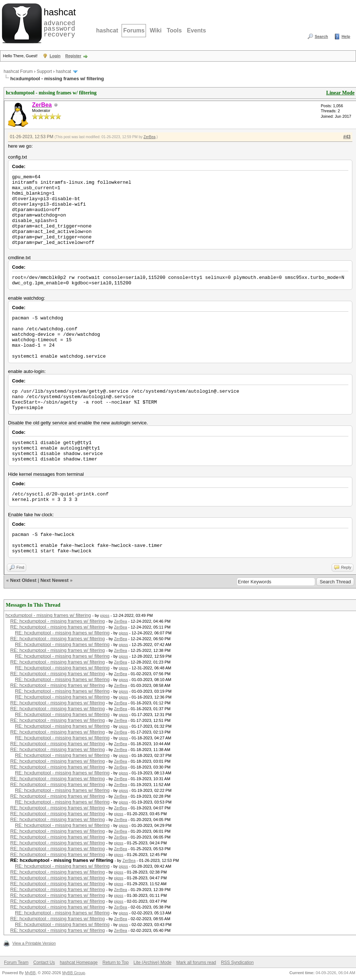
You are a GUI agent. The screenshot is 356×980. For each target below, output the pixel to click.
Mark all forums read (196, 962)
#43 (347, 137)
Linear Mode (340, 93)
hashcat (107, 30)
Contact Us (44, 962)
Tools (174, 30)
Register (73, 56)
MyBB (30, 973)
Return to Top (116, 962)
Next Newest (54, 580)
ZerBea (149, 137)
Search (321, 36)
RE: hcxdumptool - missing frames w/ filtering (58, 621)
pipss (105, 615)
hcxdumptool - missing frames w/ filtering (48, 615)
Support (44, 71)
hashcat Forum (18, 71)
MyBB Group (74, 973)
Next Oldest (23, 580)
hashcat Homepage (79, 962)
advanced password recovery (58, 22)
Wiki (156, 30)
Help (346, 36)
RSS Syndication (237, 962)
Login (55, 56)
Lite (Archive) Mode (153, 962)
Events (196, 30)
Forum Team (16, 962)
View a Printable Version (34, 943)
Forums (134, 30)
